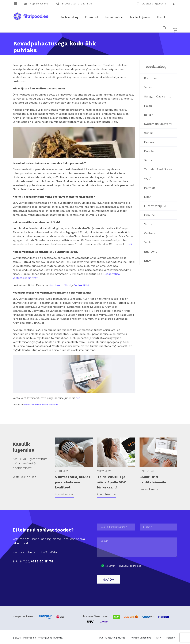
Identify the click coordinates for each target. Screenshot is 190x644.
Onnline (149, 214)
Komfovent (152, 77)
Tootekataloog (72, 16)
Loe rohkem (64, 493)
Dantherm (151, 150)
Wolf (147, 177)
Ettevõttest (94, 16)
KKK (159, 636)
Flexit (148, 104)
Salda (148, 159)
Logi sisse (146, 4)
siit (130, 243)
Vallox (148, 86)
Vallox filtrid (82, 284)
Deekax (149, 141)
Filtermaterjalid (155, 205)
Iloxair (149, 113)
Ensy (147, 259)
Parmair (150, 186)
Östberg (150, 232)
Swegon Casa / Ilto (158, 95)
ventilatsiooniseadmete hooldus (41, 404)
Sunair (149, 132)
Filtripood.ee (29, 637)
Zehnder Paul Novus (158, 168)
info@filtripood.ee (39, 4)
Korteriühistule (116, 16)
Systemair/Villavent (158, 123)
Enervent (151, 250)
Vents (148, 223)
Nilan (148, 196)
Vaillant (149, 241)
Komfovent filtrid (60, 284)
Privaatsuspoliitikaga (129, 565)
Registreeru (160, 4)
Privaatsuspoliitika (141, 636)
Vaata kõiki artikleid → (26, 476)
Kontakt (165, 16)
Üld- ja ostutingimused (112, 636)
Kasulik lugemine (143, 16)
